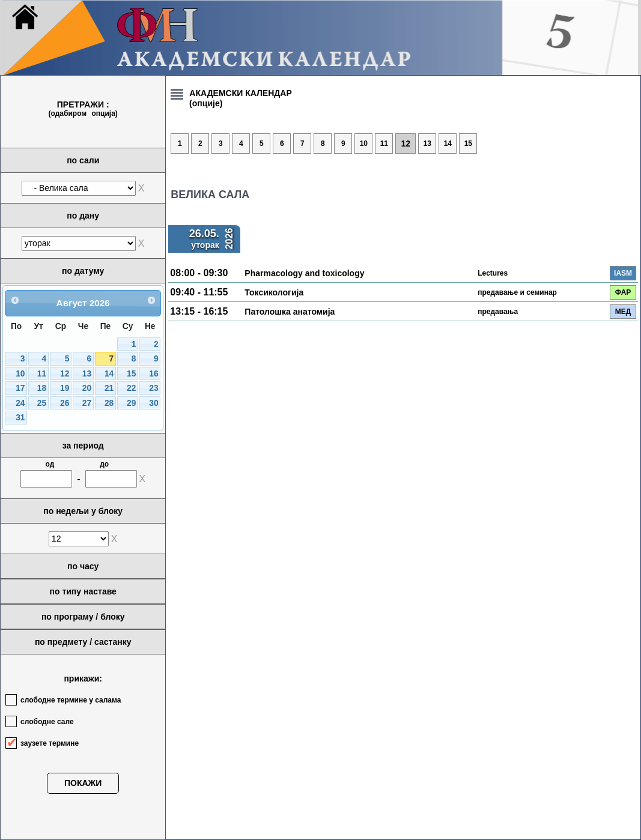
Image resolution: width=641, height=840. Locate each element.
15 (131, 374)
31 (20, 418)
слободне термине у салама (71, 700)
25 (42, 403)
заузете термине (50, 743)
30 (153, 403)
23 (153, 388)
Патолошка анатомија (290, 312)
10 (20, 374)
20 (87, 388)
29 (131, 403)
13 (87, 374)
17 (20, 388)
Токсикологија (274, 292)
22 (131, 388)
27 (87, 403)
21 (109, 388)
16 (153, 374)
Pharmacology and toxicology (304, 273)
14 (109, 374)
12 (65, 374)
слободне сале (47, 722)
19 (65, 388)
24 (20, 403)
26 (65, 403)
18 (42, 388)
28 (109, 403)
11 (42, 374)
